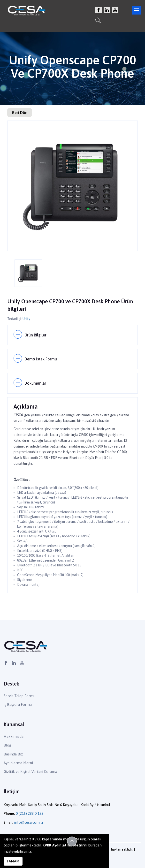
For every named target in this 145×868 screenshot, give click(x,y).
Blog (7, 745)
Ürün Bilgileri (36, 335)
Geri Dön (20, 113)
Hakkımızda (14, 736)
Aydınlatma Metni (18, 763)
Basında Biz (13, 754)
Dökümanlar (35, 383)
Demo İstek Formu (41, 359)
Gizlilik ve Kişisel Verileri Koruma (30, 772)
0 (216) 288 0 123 (30, 813)
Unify (26, 319)
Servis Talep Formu (19, 696)
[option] (72, 186)
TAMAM (13, 861)
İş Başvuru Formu (18, 704)
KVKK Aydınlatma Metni (63, 845)
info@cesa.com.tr (29, 822)
